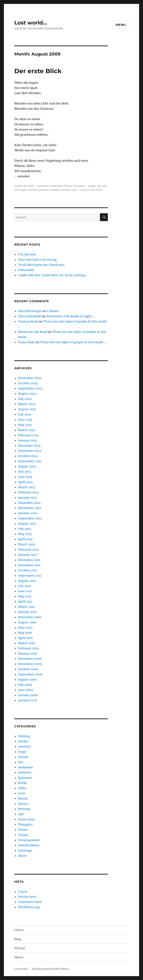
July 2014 (25, 414)
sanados (43, 190)
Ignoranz (25, 778)
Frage (22, 752)
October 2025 (28, 383)
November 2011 (29, 565)
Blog (18, 939)
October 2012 (28, 513)
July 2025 (25, 399)
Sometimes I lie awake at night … (71, 316)
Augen (92, 186)
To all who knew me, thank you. (42, 265)
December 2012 (29, 503)
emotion (24, 746)
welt (74, 190)
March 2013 (27, 487)
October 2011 (27, 570)
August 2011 (27, 581)
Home (19, 930)
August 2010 (27, 622)
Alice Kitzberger (30, 311)
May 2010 (25, 633)
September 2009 (30, 674)
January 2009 (28, 695)
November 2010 (30, 617)
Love (22, 793)
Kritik (22, 783)
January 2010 (28, 653)
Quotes (23, 804)
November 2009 (30, 664)
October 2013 (28, 456)
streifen (66, 190)
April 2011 (25, 601)
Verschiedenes (29, 845)
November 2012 (30, 508)
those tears (26, 819)
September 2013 (30, 461)
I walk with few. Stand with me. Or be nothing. (52, 275)
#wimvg (24, 736)
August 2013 (27, 466)
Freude (23, 757)
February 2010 (28, 648)
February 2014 (28, 435)
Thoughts (79, 186)
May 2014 (25, 425)
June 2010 (25, 627)
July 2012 (25, 529)
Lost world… (31, 23)
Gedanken (44, 186)
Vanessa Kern (28, 321)
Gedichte (57, 186)
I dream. (53, 311)
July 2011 (24, 586)
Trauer (23, 830)
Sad (21, 814)
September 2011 (30, 575)
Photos (20, 948)
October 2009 (28, 669)
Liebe (22, 788)
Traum (23, 835)
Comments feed (30, 902)
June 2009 (26, 690)
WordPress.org (29, 907)
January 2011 (27, 612)
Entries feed (27, 897)
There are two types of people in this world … (73, 342)
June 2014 (25, 420)
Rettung (24, 809)
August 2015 (27, 409)
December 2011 (29, 560)
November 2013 (30, 451)
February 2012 (28, 549)
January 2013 (27, 498)
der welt (102, 186)
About (19, 957)
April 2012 (25, 539)
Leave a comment (91, 190)
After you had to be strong (37, 260)
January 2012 (28, 555)
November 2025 (30, 378)
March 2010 (27, 643)
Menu (121, 25)
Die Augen (21, 190)
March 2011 (26, 607)
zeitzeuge (25, 850)
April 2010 (25, 638)
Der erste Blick (38, 71)
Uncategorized (29, 840)
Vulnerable (26, 270)
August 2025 (27, 394)
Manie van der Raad (33, 332)
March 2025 (27, 404)
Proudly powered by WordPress (51, 969)
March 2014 (27, 430)
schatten (55, 190)
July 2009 (25, 685)
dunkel (33, 190)
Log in (23, 891)
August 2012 (27, 524)
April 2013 (25, 482)
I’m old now (27, 254)
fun (21, 762)
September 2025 (30, 388)
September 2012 (30, 518)
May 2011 (25, 596)
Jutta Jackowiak (30, 316)
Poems (68, 186)
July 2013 (25, 472)
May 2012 (25, 534)
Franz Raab (26, 342)
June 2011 (25, 591)
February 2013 (28, 492)
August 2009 (27, 679)
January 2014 (28, 440)
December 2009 (30, 659)
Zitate (22, 856)
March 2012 (27, 544)
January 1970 (28, 700)
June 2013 (25, 477)
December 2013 (29, 446)
